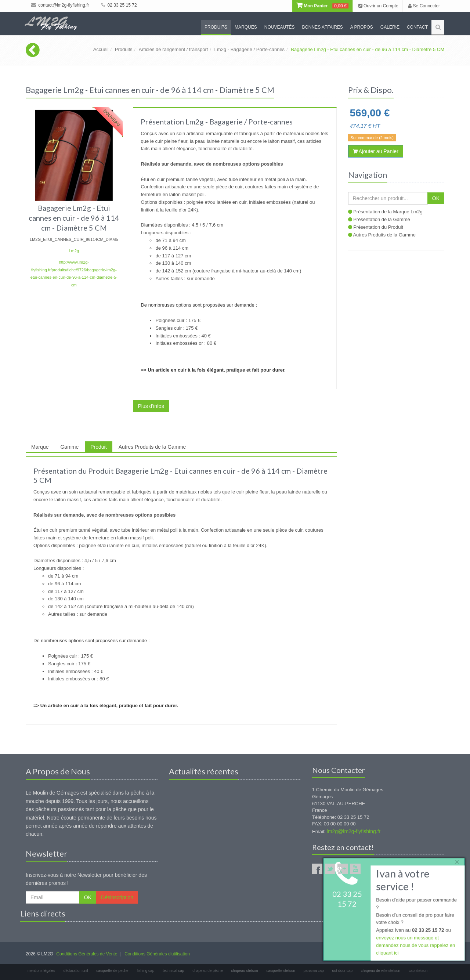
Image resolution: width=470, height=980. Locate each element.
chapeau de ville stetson (381, 971)
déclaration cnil (76, 971)
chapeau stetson (244, 971)
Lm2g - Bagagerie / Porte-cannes (250, 49)
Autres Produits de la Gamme (152, 447)
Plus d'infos (151, 406)
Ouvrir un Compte (378, 6)
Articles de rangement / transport (173, 49)
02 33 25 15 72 (119, 5)
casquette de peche (112, 971)
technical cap (173, 971)
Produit (98, 447)
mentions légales (41, 971)
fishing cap (145, 971)
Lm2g (74, 251)
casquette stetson (281, 971)
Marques (246, 27)
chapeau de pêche (207, 971)
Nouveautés (280, 27)
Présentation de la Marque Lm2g (388, 212)
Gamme (69, 447)
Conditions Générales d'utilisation (157, 954)
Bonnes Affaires (322, 27)
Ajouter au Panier (376, 151)
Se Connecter (424, 6)
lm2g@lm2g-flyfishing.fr (354, 831)
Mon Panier (322, 6)
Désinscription (117, 897)
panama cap (314, 971)
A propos (362, 27)
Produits (216, 27)
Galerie (390, 27)
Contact (417, 27)
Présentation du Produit (378, 227)
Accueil (101, 49)
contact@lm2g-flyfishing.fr (60, 5)
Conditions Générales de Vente (87, 954)
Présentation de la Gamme (382, 219)
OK (436, 198)
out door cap (342, 971)
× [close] (456, 861)
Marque (40, 447)
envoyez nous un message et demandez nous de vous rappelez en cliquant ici (415, 946)
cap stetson (418, 971)
